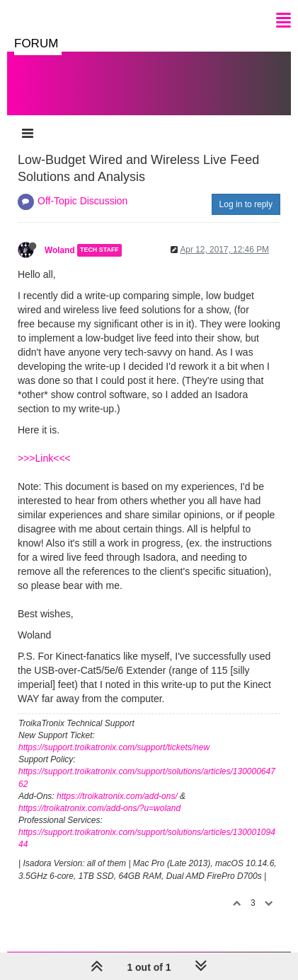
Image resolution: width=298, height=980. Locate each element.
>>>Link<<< (44, 458)
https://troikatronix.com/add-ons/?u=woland (99, 808)
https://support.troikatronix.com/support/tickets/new (114, 747)
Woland (60, 250)
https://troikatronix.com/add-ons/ (117, 796)
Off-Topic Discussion (82, 201)
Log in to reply (246, 204)
